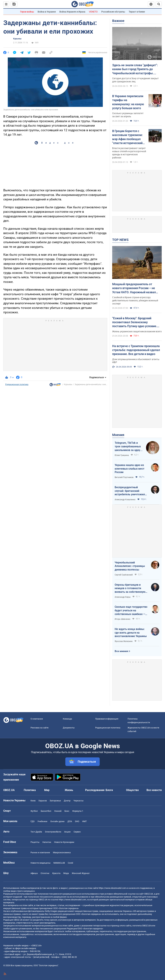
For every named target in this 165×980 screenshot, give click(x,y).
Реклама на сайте (40, 728)
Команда (67, 719)
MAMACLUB (59, 863)
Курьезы (17, 39)
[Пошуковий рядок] (159, 4)
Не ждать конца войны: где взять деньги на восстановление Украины (131, 633)
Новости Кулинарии (64, 842)
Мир (47, 790)
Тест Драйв (36, 832)
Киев (33, 801)
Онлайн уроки (57, 821)
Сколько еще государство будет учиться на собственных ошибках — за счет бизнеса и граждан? (131, 611)
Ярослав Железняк (124, 641)
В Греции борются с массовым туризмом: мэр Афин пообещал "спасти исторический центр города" (127, 137)
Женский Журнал (81, 873)
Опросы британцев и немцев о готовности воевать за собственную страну (130, 588)
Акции (67, 832)
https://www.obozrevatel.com (112, 888)
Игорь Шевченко (123, 619)
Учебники (42, 821)
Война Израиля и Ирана (72, 12)
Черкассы (78, 801)
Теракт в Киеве (137, 12)
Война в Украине (47, 12)
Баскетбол (46, 811)
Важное (118, 21)
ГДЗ (33, 821)
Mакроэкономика (62, 852)
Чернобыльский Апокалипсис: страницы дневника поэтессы (130, 566)
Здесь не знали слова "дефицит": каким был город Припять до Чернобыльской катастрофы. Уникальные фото (135, 69)
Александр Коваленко (125, 500)
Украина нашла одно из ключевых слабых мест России (130, 469)
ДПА (70, 821)
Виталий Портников (124, 477)
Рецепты (35, 842)
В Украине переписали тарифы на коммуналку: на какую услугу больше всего (128, 102)
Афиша (34, 873)
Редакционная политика (17, 384)
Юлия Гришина (122, 455)
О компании (37, 719)
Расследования (95, 790)
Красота (56, 873)
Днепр (67, 801)
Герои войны (27, 12)
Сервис (77, 832)
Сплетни (45, 873)
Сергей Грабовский (124, 575)
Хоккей (58, 811)
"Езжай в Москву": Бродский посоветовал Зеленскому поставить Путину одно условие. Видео (135, 322)
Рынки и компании (40, 852)
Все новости (154, 790)
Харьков (43, 801)
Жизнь (69, 790)
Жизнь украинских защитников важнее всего (137, 331)
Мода (66, 873)
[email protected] (41, 957)
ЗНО (77, 821)
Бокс (67, 811)
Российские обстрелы (113, 12)
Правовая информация (107, 719)
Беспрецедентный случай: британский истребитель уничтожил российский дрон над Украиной (130, 491)
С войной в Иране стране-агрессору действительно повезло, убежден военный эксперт (135, 300)
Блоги (109, 790)
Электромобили (53, 832)
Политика (30, 790)
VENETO (93, 12)
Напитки (47, 842)
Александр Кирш (123, 597)
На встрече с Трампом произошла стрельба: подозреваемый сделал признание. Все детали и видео (136, 350)
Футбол (34, 811)
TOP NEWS (120, 240)
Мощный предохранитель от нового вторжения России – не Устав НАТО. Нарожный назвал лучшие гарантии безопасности (134, 288)
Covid (70, 863)
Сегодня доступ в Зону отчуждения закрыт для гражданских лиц (135, 80)
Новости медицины (41, 863)
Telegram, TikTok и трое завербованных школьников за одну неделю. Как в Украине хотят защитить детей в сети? (128, 447)
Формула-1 (78, 811)
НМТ (84, 821)
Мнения (118, 435)
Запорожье (55, 801)
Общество (132, 790)
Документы (69, 728)
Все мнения (121, 651)
